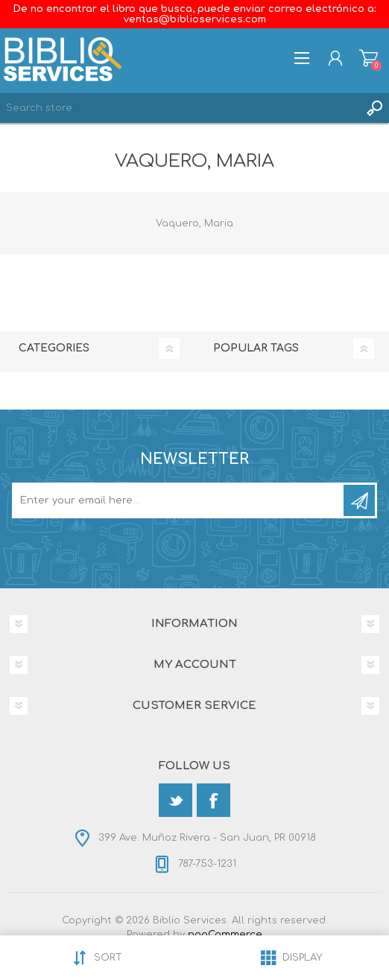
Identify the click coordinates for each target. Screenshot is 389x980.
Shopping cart (369, 58)
